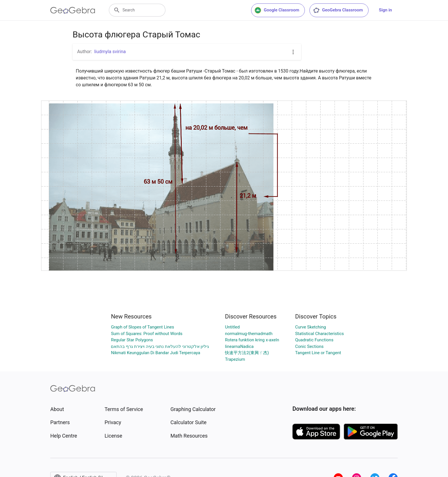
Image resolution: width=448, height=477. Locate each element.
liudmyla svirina (110, 52)
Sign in (385, 10)
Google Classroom (277, 10)
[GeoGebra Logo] (73, 10)
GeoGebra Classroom (338, 10)
